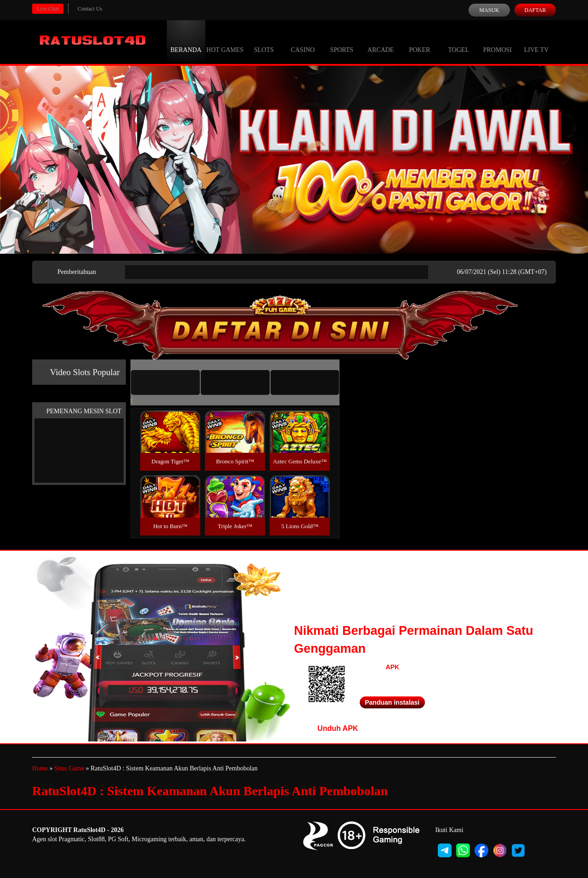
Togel (458, 41)
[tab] (165, 382)
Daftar (535, 10)
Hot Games (225, 41)
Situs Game (69, 768)
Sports (342, 41)
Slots (264, 41)
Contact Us (90, 9)
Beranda (186, 41)
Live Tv (537, 41)
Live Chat (48, 9)
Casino (303, 41)
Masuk (489, 10)
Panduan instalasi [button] (392, 702)
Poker (419, 41)
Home (40, 768)
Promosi (498, 41)
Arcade (381, 41)
